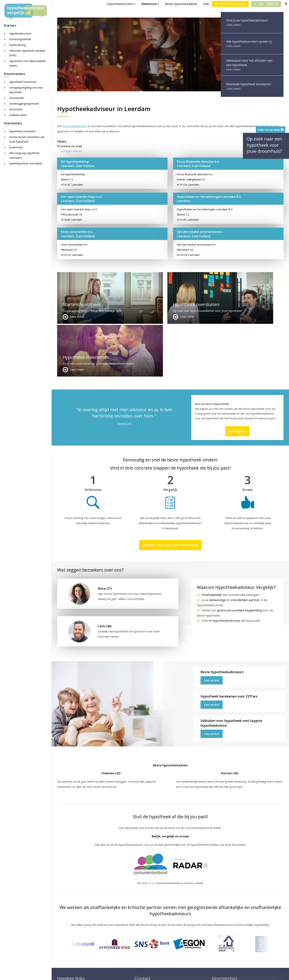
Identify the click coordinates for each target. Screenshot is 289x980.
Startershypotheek (20, 39)
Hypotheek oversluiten (23, 131)
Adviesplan (237, 378)
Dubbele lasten (18, 115)
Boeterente (16, 147)
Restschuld (16, 109)
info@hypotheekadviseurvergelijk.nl (160, 951)
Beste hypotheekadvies (181, 4)
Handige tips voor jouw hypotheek (170, 492)
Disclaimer (131, 974)
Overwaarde (16, 98)
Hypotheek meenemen (23, 82)
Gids (206, 4)
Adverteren (142, 934)
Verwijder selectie (71, 151)
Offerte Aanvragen (230, 4)
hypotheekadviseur (75, 126)
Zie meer (217, 958)
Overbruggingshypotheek (24, 104)
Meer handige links (69, 934)
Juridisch (147, 974)
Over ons (140, 942)
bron (151, 830)
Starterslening (17, 45)
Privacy (174, 974)
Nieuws (161, 974)
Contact (139, 938)
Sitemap (115, 974)
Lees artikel (212, 628)
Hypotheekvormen (20, 33)
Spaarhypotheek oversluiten (26, 163)
